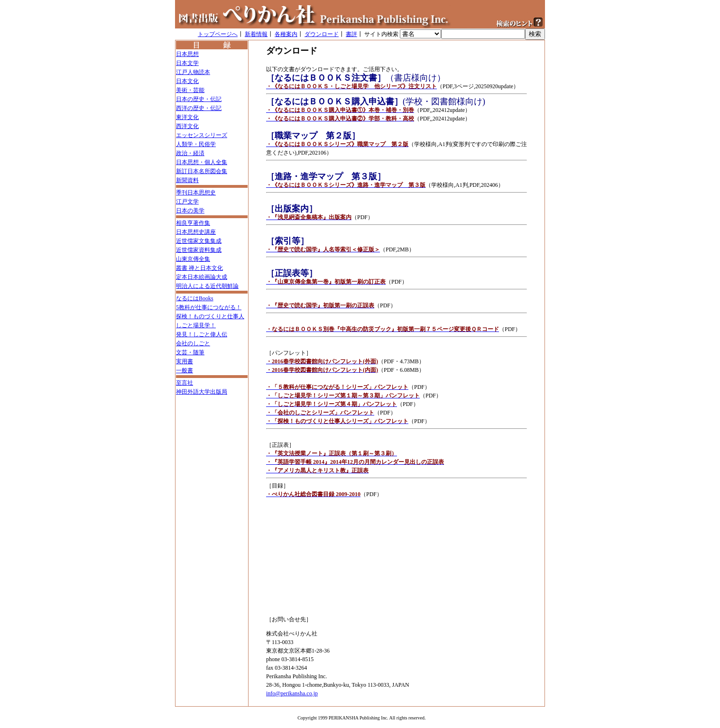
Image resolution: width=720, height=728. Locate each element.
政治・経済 (190, 153)
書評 (351, 34)
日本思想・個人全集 (202, 162)
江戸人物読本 (193, 72)
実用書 (185, 361)
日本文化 (187, 81)
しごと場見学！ (196, 325)
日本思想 (187, 54)
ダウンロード (322, 34)
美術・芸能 (190, 90)
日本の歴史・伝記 (199, 99)
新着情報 (256, 34)
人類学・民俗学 (196, 144)
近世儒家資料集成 (199, 250)
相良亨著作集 (193, 223)
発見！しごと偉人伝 (202, 334)
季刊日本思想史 (196, 193)
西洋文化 (187, 126)
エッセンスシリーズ (202, 135)
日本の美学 (190, 211)
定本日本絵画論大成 (202, 277)
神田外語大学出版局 (202, 392)
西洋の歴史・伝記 (199, 108)
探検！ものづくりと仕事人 (210, 316)
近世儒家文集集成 (199, 241)
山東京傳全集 (193, 259)
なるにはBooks (195, 298)
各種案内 (286, 34)
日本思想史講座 (196, 232)
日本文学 (187, 63)
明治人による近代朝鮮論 (207, 286)
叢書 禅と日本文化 (199, 268)
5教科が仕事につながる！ (209, 307)
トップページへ (218, 34)
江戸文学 (187, 202)
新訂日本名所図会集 (202, 171)
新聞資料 (187, 180)
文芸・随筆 (190, 352)
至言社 (185, 383)
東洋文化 (187, 117)
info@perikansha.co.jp (292, 693)
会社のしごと (193, 343)
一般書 (185, 370)
